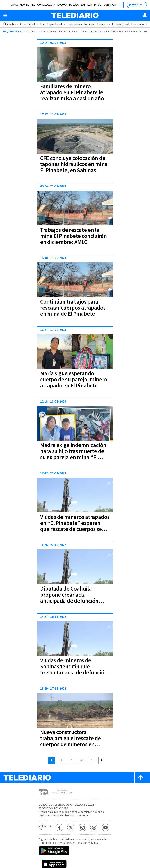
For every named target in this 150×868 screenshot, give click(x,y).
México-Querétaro (69, 32)
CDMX (14, 5)
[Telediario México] (75, 15)
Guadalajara (46, 5)
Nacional (90, 24)
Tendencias (74, 24)
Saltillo (86, 5)
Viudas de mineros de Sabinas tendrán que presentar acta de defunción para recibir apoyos (74, 670)
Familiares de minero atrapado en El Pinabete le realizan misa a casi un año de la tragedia (72, 96)
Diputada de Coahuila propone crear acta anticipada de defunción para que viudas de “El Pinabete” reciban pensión (72, 601)
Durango (110, 5)
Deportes (104, 24)
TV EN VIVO (138, 5)
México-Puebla (91, 32)
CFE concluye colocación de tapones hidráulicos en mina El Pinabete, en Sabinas (74, 164)
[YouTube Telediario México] (105, 828)
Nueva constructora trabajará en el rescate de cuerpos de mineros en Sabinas (71, 741)
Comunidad (27, 24)
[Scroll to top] (141, 778)
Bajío (98, 5)
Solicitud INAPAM (112, 32)
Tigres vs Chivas (47, 32)
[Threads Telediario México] (94, 828)
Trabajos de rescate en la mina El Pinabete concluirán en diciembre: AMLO (74, 236)
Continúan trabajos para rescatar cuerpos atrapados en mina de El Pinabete (73, 308)
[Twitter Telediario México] (71, 828)
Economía (137, 24)
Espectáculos (56, 24)
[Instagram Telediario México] (82, 828)
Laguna (62, 5)
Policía (41, 24)
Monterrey (27, 5)
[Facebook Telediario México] (59, 828)
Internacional (121, 24)
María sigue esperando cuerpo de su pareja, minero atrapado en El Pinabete (74, 380)
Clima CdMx (29, 32)
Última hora (11, 24)
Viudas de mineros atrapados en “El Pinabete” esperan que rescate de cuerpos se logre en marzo (75, 526)
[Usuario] (145, 15)
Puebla (74, 5)
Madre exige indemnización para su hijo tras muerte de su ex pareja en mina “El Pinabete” (73, 454)
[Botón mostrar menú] (5, 15)
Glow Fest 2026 (132, 32)
